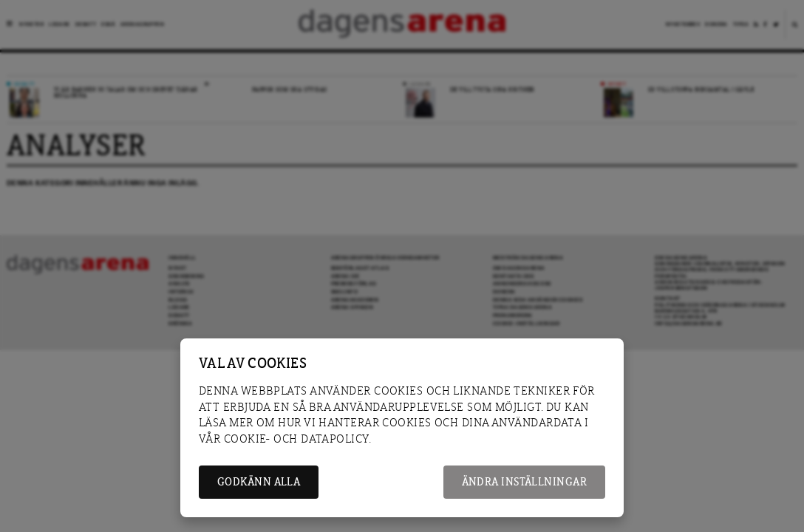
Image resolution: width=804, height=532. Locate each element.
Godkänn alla (259, 482)
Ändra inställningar (524, 482)
